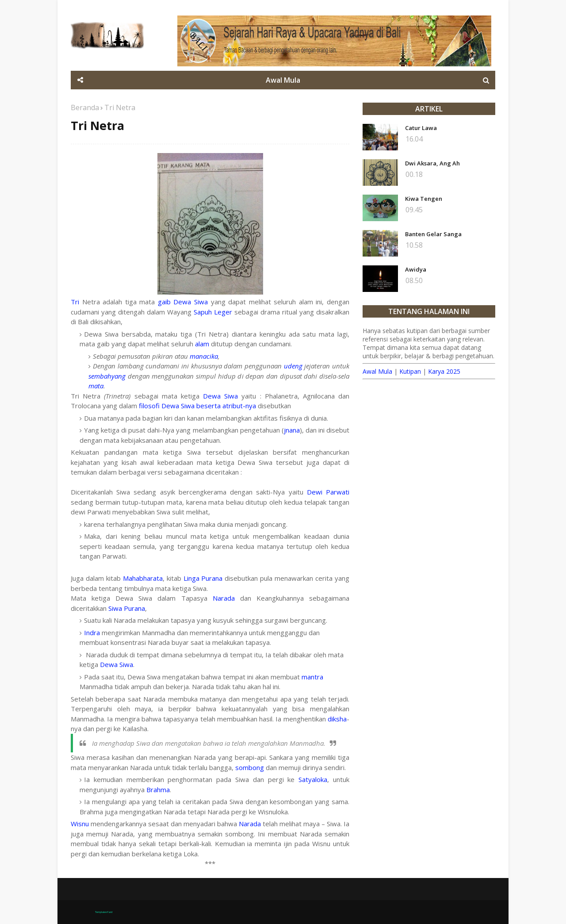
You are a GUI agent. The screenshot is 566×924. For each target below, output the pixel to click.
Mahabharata (143, 578)
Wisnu (80, 824)
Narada (224, 598)
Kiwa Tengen (424, 199)
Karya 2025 (444, 371)
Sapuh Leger (213, 312)
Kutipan (410, 371)
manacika (204, 356)
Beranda (85, 107)
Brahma (158, 790)
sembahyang (107, 376)
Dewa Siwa (191, 302)
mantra (312, 677)
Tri (75, 302)
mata (96, 386)
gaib (164, 302)
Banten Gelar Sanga (433, 234)
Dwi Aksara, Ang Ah (432, 163)
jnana (292, 430)
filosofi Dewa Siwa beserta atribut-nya (197, 406)
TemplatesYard (104, 912)
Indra (92, 633)
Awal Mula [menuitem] (283, 80)
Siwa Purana (127, 608)
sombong (250, 767)
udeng (293, 366)
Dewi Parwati (328, 492)
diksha (337, 719)
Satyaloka (313, 779)
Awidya (416, 269)
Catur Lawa (421, 128)
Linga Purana (203, 578)
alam (202, 344)
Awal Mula (377, 371)
